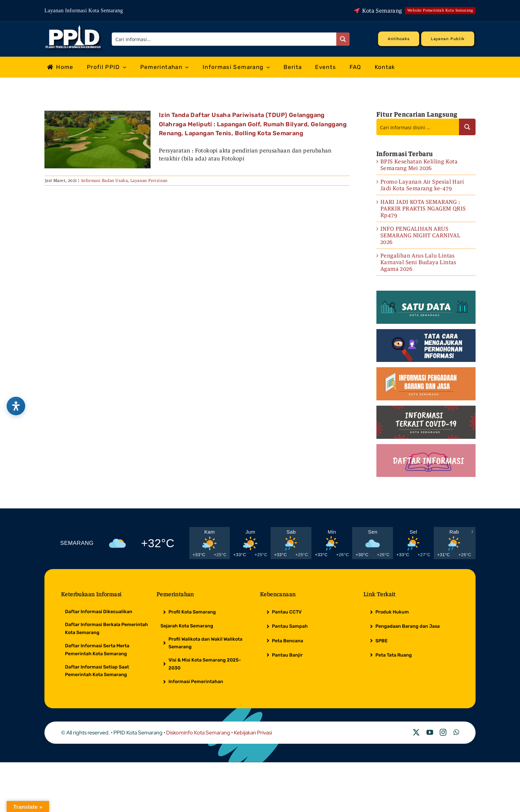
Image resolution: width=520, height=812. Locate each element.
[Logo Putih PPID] (74, 27)
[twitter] (416, 732)
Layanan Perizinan (149, 180)
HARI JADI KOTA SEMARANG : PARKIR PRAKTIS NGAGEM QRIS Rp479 (423, 208)
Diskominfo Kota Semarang (198, 733)
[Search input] (225, 39)
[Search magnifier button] (343, 39)
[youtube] (430, 732)
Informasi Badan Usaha (104, 180)
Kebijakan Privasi (253, 733)
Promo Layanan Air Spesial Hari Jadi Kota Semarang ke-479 (422, 185)
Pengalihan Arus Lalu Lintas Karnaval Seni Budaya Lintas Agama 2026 (418, 262)
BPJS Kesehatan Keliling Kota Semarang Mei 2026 (419, 165)
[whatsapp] (456, 732)
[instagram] (443, 732)
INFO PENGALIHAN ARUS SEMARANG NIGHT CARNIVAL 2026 (420, 235)
